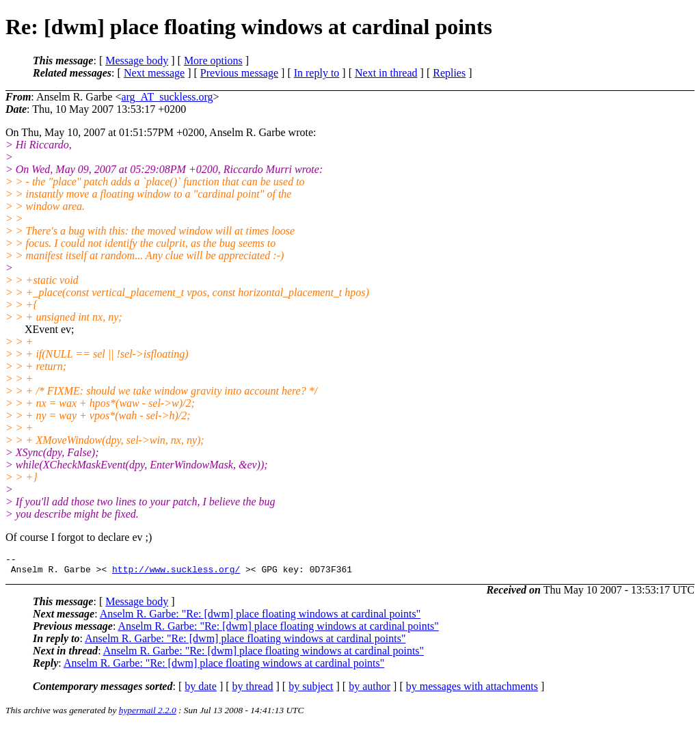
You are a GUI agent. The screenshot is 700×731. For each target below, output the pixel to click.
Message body (137, 61)
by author (369, 690)
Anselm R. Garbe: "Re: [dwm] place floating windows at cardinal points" (260, 618)
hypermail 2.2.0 (148, 714)
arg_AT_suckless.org (167, 97)
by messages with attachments (472, 690)
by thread (253, 690)
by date (201, 690)
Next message (154, 73)
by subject (311, 690)
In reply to (317, 73)
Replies (449, 73)
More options (213, 61)
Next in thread (386, 73)
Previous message (239, 73)
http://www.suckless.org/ (176, 573)
